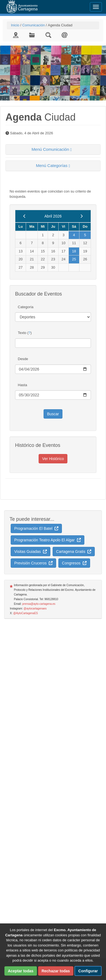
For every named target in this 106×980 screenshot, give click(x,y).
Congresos (74, 563)
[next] (81, 216)
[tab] (53, 150)
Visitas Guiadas (31, 552)
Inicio (15, 25)
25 (74, 259)
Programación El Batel (36, 528)
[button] (53, 150)
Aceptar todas (21, 971)
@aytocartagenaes (35, 609)
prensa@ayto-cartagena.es (39, 604)
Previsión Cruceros (33, 563)
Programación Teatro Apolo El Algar (48, 540)
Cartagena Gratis (74, 552)
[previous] (25, 216)
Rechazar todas (56, 971)
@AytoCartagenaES (25, 613)
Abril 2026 (53, 216)
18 (74, 251)
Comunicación (33, 25)
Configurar (88, 971)
